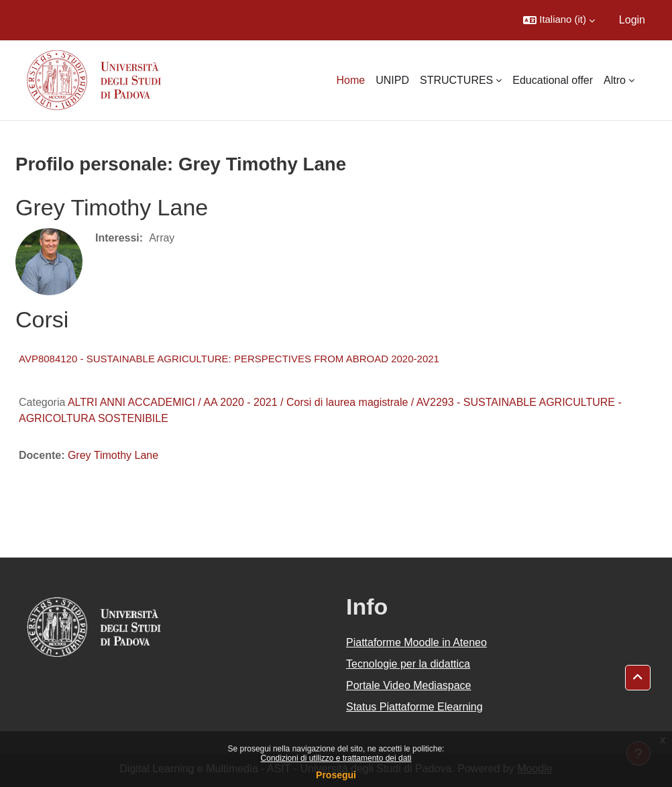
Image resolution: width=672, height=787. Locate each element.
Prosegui (336, 775)
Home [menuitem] (350, 80)
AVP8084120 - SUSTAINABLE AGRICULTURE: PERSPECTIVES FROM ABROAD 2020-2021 (229, 359)
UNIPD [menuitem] (392, 80)
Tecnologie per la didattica (408, 664)
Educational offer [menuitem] (553, 80)
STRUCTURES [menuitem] (456, 80)
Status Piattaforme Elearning (414, 707)
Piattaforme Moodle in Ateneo (416, 642)
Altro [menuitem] (615, 80)
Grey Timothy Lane (113, 455)
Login (632, 20)
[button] (559, 20)
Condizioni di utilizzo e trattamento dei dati (336, 758)
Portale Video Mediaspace (409, 685)
